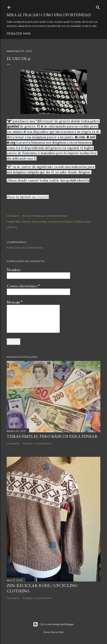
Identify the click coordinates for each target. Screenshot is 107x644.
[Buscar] (98, 7)
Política (78, 222)
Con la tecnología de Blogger (53, 624)
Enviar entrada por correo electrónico (45, 216)
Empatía (67, 222)
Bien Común (23, 222)
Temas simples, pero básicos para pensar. (53, 436)
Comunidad (39, 222)
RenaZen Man (19, 34)
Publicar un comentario (25, 248)
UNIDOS (12, 227)
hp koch (26, 197)
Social (87, 222)
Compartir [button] (13, 216)
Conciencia (54, 222)
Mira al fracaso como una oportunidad (49, 15)
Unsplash (42, 197)
